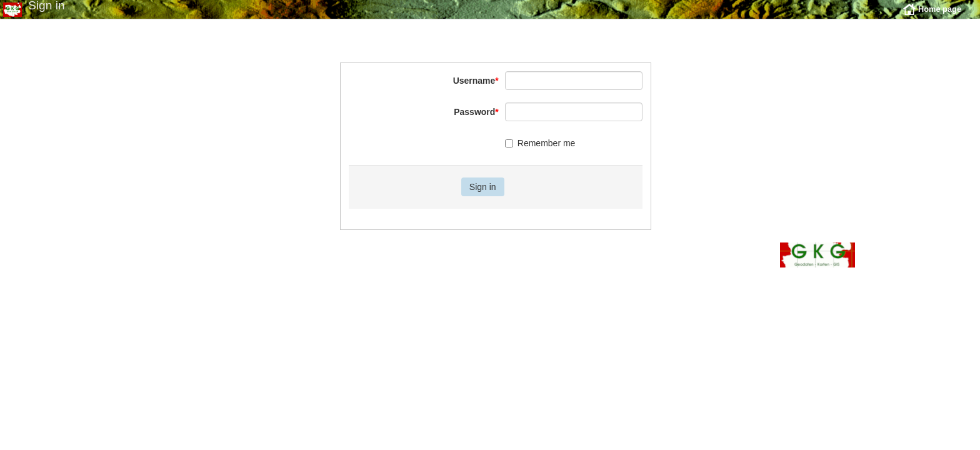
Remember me (540, 152)
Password (476, 121)
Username (476, 90)
